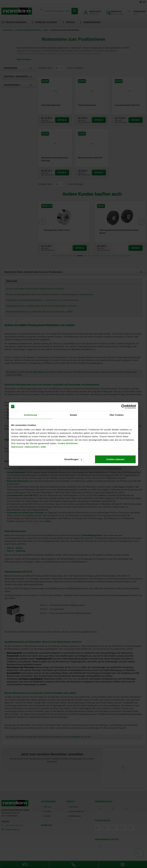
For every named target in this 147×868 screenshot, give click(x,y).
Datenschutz (32, 447)
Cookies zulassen (115, 459)
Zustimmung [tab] (31, 415)
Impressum (17, 447)
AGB (43, 447)
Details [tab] (73, 415)
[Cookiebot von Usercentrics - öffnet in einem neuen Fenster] (123, 406)
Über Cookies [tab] (117, 415)
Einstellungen (73, 459)
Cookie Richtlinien (67, 443)
